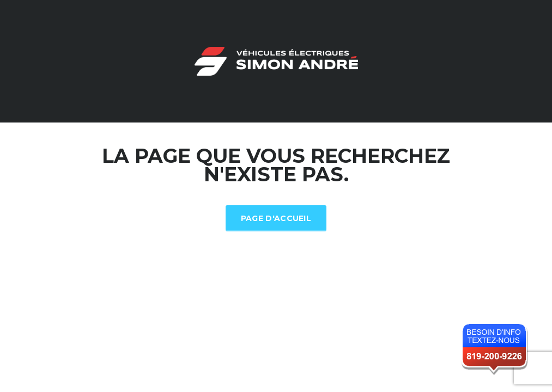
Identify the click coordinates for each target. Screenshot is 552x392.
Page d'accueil (276, 218)
